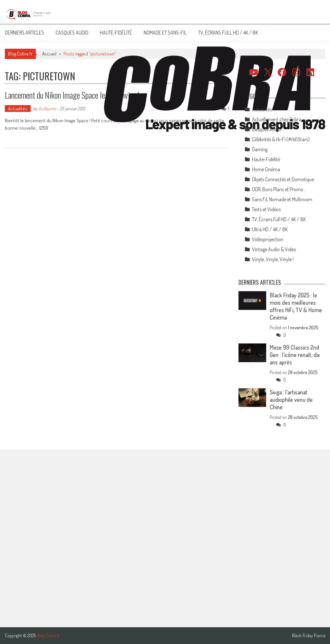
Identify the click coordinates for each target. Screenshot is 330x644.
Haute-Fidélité (116, 33)
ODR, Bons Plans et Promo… (279, 189)
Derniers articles (24, 33)
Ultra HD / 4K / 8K (270, 229)
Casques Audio (72, 33)
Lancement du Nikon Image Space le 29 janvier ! (72, 95)
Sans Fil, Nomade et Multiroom (282, 199)
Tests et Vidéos (266, 209)
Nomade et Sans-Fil (165, 33)
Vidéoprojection (268, 239)
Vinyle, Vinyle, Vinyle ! (273, 259)
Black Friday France (309, 636)
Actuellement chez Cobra (277, 119)
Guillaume (47, 109)
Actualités (18, 109)
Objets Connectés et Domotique (283, 179)
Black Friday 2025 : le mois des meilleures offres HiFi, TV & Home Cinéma (296, 306)
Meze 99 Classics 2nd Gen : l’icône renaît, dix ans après (295, 355)
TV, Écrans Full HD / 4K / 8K (228, 33)
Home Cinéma (266, 169)
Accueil (49, 54)
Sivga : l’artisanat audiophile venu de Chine (291, 400)
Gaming (260, 149)
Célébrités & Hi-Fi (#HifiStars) (281, 139)
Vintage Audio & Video (274, 249)
